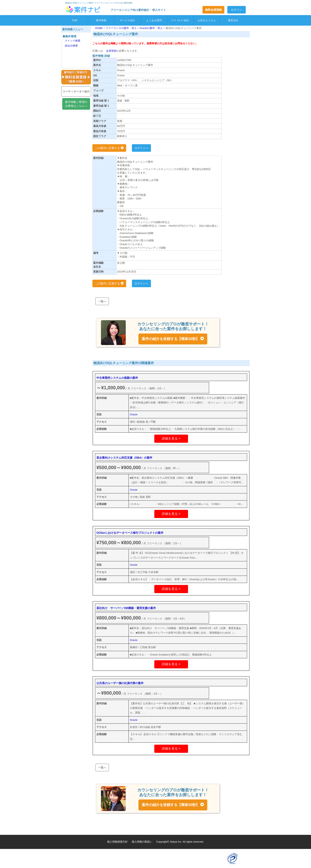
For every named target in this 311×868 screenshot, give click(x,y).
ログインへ (141, 148)
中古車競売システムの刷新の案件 (117, 378)
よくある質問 (154, 20)
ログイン (236, 10)
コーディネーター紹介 (76, 91)
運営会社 (233, 20)
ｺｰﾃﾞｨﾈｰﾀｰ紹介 (180, 20)
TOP (75, 20)
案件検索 (101, 20)
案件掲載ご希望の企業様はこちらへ (76, 104)
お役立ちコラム (207, 20)
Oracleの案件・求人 (152, 28)
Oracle (134, 414)
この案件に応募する (109, 148)
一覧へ (102, 301)
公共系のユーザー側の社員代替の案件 (120, 683)
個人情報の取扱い (142, 842)
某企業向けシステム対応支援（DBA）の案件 (124, 458)
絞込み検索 (71, 46)
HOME (99, 28)
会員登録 (111, 51)
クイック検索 (73, 41)
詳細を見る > (171, 438)
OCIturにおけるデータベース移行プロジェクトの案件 (130, 533)
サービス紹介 (128, 20)
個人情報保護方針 (117, 842)
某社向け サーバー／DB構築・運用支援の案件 (126, 608)
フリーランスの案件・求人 (122, 28)
